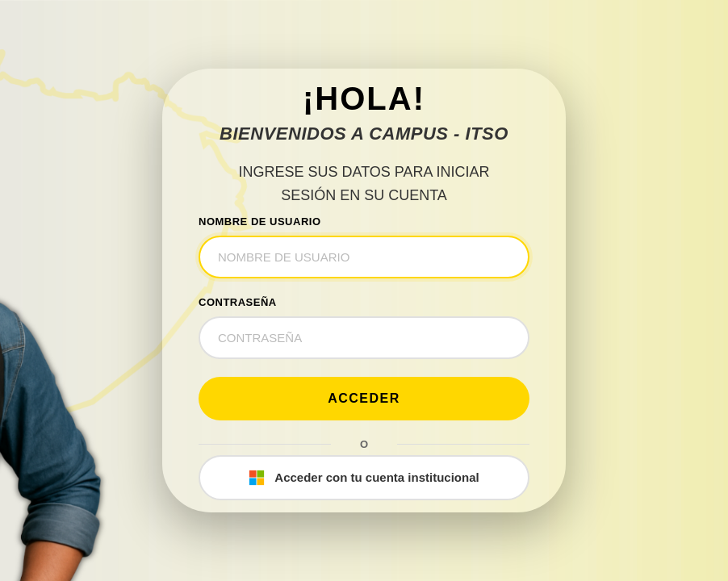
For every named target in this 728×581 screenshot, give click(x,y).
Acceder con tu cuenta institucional (364, 478)
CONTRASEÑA (238, 302)
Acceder (364, 398)
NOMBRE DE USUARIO (260, 222)
